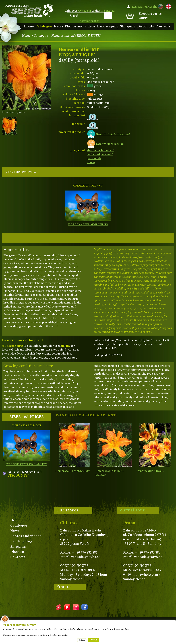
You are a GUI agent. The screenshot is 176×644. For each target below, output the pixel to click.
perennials (94, 158)
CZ (160, 6)
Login (153, 7)
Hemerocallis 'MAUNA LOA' (73, 471)
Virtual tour (132, 510)
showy (91, 162)
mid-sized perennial (100, 155)
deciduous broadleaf (100, 151)
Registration (140, 7)
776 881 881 (84, 11)
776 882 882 (108, 11)
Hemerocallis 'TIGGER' (150, 471)
